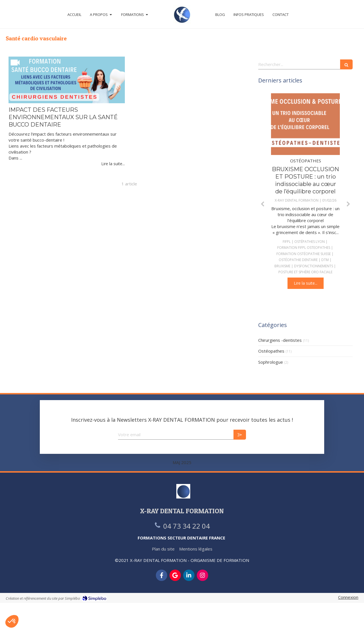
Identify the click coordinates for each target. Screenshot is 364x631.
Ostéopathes (271, 351)
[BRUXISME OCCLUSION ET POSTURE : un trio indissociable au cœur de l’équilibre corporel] (305, 124)
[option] (305, 191)
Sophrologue (271, 362)
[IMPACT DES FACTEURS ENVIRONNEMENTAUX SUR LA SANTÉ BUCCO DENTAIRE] (67, 80)
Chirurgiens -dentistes (280, 340)
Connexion (348, 597)
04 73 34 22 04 (187, 526)
